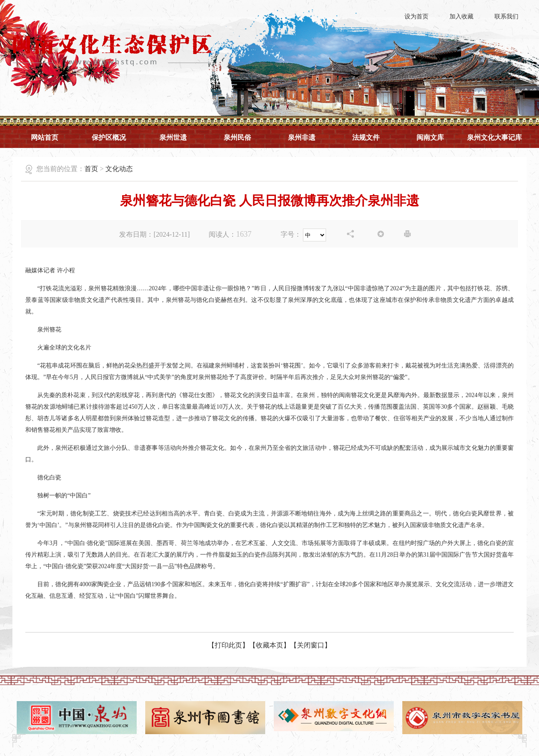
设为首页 (416, 17)
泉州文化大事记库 (494, 137)
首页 (91, 169)
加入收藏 (461, 17)
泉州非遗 (302, 137)
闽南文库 (430, 137)
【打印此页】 (228, 645)
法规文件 (366, 137)
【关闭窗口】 (311, 645)
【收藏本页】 (269, 645)
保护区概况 (109, 137)
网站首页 (45, 137)
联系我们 (506, 17)
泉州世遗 (173, 137)
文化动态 (119, 169)
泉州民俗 (237, 137)
